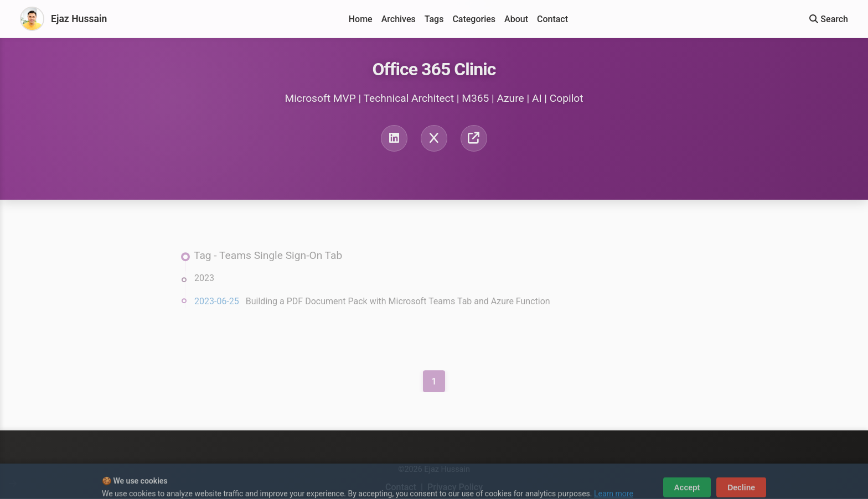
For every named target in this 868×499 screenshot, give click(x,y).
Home (361, 19)
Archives (399, 19)
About (516, 19)
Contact (552, 19)
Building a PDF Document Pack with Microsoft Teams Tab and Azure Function (398, 303)
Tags (434, 19)
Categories (474, 19)
